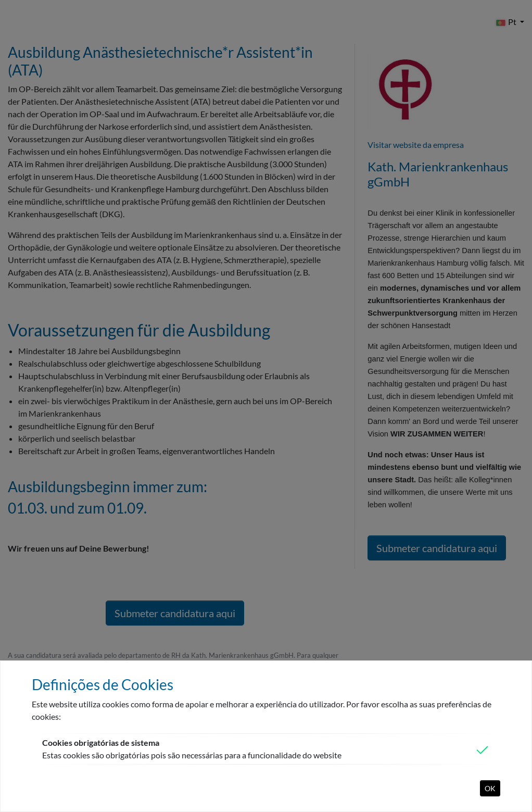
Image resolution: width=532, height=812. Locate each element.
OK (490, 788)
